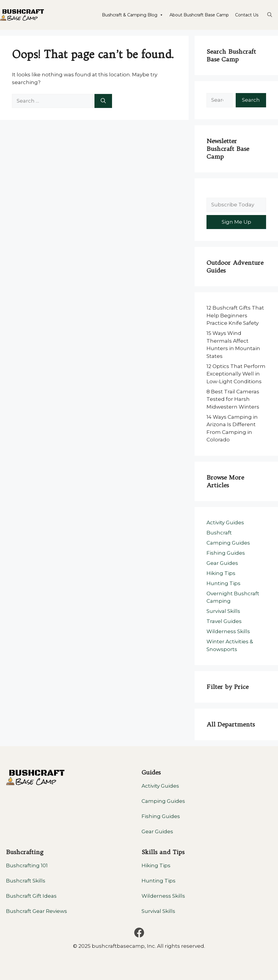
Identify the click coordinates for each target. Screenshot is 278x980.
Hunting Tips (223, 583)
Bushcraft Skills (26, 881)
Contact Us (247, 15)
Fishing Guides (226, 553)
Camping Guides (228, 543)
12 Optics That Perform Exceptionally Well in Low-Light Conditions (236, 374)
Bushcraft (219, 533)
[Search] (103, 101)
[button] (270, 15)
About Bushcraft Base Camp (199, 15)
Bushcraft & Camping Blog (133, 15)
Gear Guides (222, 563)
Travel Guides (224, 621)
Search (251, 100)
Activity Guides (225, 523)
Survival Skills (223, 611)
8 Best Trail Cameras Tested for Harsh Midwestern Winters (233, 399)
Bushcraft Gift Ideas (31, 896)
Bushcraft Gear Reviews (37, 911)
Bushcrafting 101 (27, 865)
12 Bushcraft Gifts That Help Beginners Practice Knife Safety (235, 315)
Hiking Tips (221, 573)
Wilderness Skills (228, 631)
